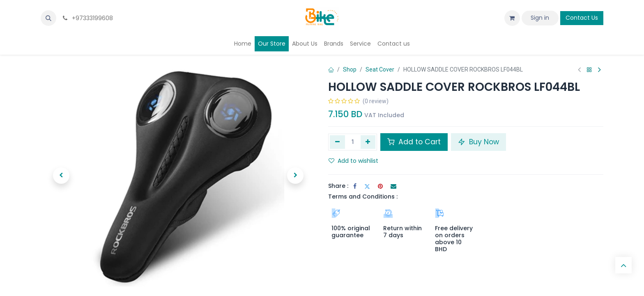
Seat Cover (380, 69)
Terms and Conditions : (363, 197)
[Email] (393, 186)
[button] (48, 18)
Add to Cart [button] (414, 142)
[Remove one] (337, 142)
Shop (350, 69)
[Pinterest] (380, 186)
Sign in (540, 18)
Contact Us (582, 18)
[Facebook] (355, 186)
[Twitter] (367, 186)
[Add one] (368, 142)
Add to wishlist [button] (353, 161)
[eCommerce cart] (512, 18)
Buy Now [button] (478, 142)
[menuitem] (243, 44)
